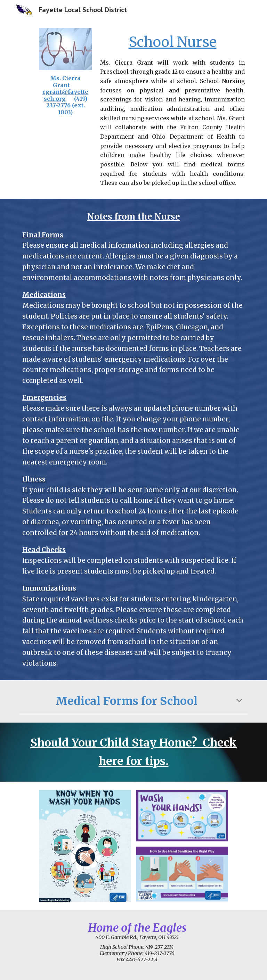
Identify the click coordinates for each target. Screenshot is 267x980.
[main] (65, 96)
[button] (239, 701)
